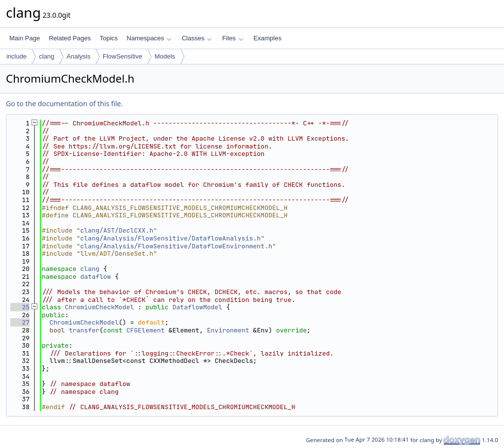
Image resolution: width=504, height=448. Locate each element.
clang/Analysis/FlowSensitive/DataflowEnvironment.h (176, 246)
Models (165, 56)
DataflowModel (197, 307)
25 (20, 307)
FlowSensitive (123, 56)
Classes (197, 38)
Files (233, 38)
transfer (84, 330)
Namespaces (149, 38)
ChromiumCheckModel (99, 307)
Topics (109, 38)
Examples (268, 38)
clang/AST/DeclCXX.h (117, 230)
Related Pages (70, 38)
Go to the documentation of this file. (64, 104)
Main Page (25, 38)
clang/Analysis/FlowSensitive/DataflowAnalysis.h (171, 238)
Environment (228, 330)
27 (20, 322)
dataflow (95, 277)
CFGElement (146, 330)
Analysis (78, 56)
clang (47, 56)
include (16, 56)
